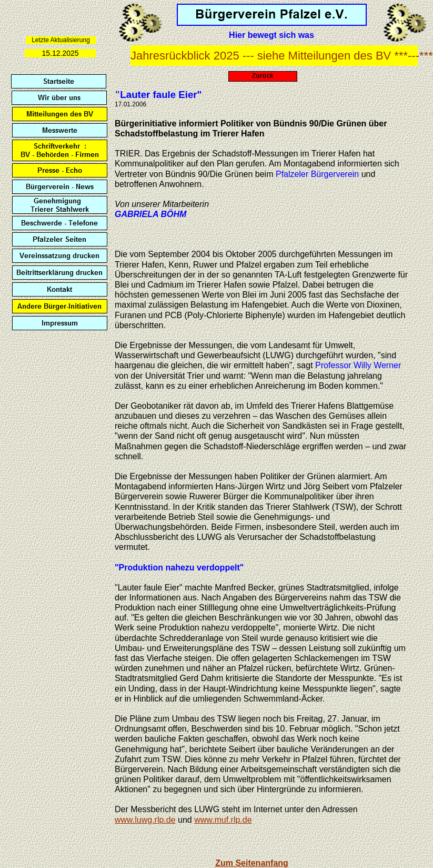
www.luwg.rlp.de (145, 820)
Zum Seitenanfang (252, 863)
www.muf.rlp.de (223, 820)
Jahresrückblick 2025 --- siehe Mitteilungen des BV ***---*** (282, 56)
